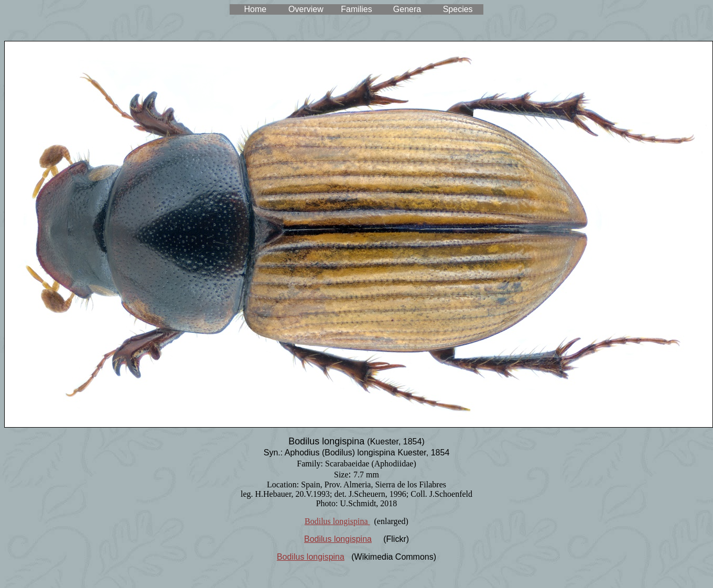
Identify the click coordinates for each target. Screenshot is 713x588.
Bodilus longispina (337, 521)
